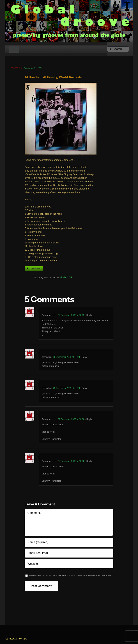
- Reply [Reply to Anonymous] (88, 315)
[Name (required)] (69, 542)
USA (70, 278)
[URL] (69, 564)
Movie (63, 278)
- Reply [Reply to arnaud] (83, 357)
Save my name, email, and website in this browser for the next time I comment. (71, 576)
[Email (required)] (69, 553)
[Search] (118, 49)
